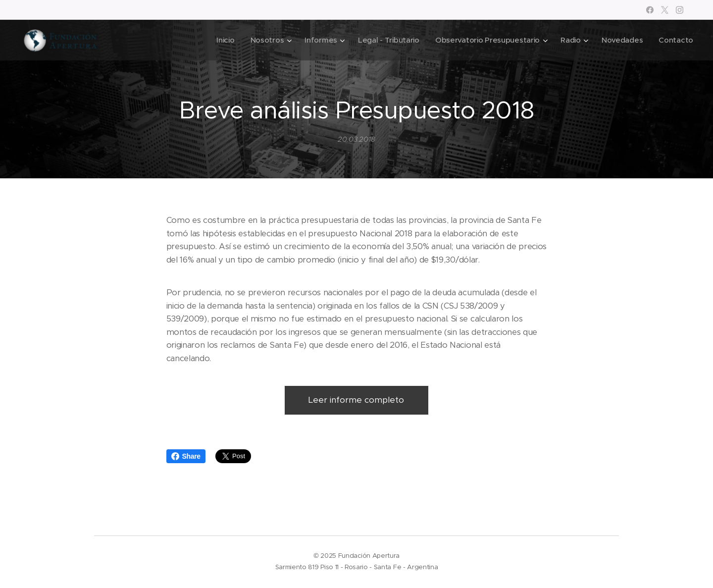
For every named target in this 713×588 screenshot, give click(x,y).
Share (186, 456)
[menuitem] (216, 40)
